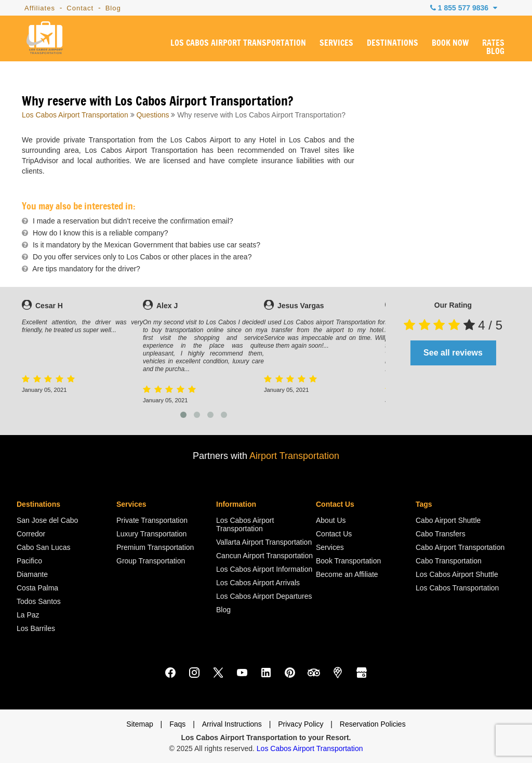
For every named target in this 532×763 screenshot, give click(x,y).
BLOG (495, 51)
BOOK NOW (450, 43)
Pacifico (29, 561)
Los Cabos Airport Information (264, 569)
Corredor (31, 534)
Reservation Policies (373, 724)
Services (330, 547)
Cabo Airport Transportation (460, 547)
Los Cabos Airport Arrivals (258, 583)
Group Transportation (151, 561)
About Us (331, 520)
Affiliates (40, 8)
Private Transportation (152, 520)
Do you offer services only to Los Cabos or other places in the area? (142, 257)
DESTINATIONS (393, 43)
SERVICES (336, 43)
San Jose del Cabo (47, 520)
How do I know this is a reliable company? (101, 233)
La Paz (28, 615)
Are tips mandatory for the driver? (86, 269)
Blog (113, 8)
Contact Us (334, 534)
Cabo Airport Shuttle (448, 520)
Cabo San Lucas (44, 547)
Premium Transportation (155, 547)
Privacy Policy (301, 724)
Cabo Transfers (441, 534)
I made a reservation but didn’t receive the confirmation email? (133, 221)
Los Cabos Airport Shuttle (457, 574)
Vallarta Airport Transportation (264, 542)
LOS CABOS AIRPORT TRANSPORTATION (238, 43)
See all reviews (453, 353)
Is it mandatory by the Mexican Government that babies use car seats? (147, 245)
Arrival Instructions (232, 724)
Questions (152, 115)
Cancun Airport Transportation (264, 556)
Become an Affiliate (347, 574)
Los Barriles (36, 628)
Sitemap (139, 724)
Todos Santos (39, 601)
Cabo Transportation (449, 561)
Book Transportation (348, 561)
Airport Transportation (294, 456)
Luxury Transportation (151, 534)
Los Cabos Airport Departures (264, 596)
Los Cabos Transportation (457, 588)
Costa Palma (37, 588)
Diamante (32, 574)
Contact (80, 8)
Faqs (177, 724)
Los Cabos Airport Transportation (75, 115)
